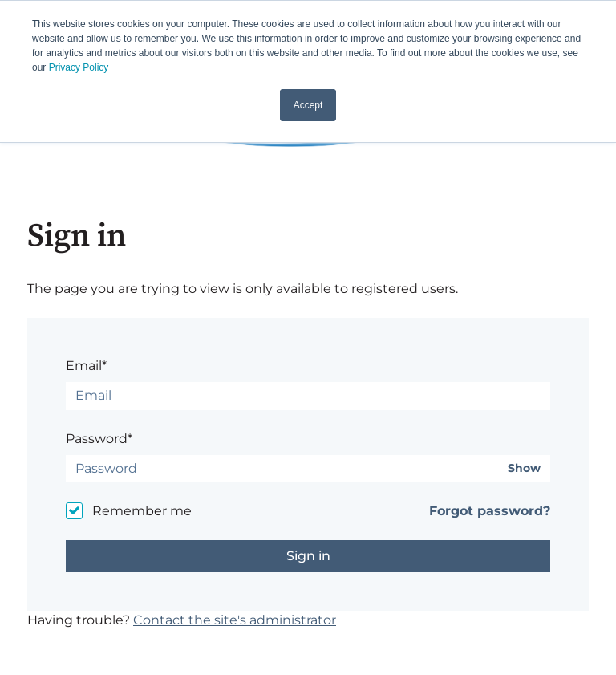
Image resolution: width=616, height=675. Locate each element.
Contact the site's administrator (235, 620)
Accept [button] (308, 105)
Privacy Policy (79, 67)
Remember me (142, 511)
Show (524, 468)
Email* (86, 366)
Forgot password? (490, 511)
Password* (99, 439)
